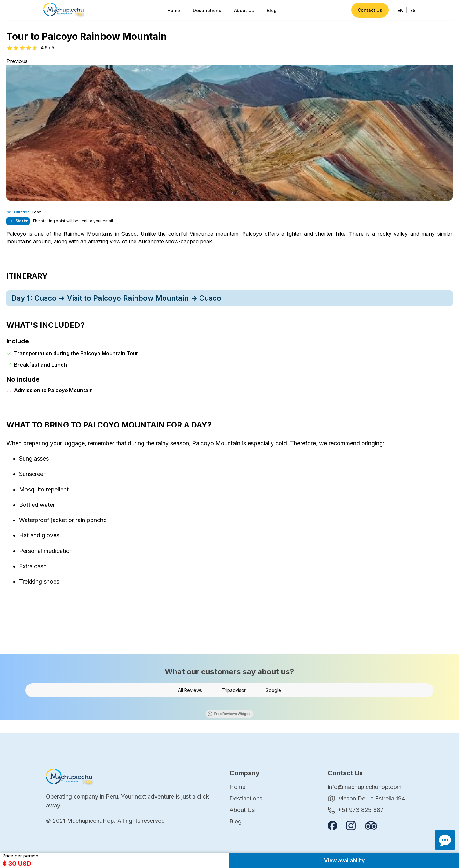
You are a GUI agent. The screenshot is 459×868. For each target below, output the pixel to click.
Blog (272, 10)
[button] (25, 704)
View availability (344, 860)
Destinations (207, 10)
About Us (244, 10)
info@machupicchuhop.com (365, 787)
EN (401, 10)
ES (413, 10)
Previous (17, 61)
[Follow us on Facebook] (332, 826)
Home (174, 10)
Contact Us (370, 10)
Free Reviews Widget (229, 714)
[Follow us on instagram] (351, 826)
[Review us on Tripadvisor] (371, 825)
